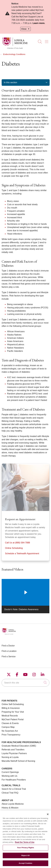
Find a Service (9, 656)
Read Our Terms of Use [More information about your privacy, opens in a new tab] (25, 844)
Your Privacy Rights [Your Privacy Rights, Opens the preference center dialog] (26, 849)
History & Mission (10, 808)
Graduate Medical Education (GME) (19, 746)
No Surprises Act (10, 731)
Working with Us (9, 776)
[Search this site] (26, 683)
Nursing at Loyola (10, 757)
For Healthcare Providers (14, 780)
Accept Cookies (26, 865)
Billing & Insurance (11, 708)
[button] (47, 41)
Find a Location (9, 651)
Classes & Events (10, 723)
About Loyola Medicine (13, 804)
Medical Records (10, 716)
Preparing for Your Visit (13, 712)
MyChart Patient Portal (13, 719)
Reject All (25, 857)
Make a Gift (7, 811)
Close (26, 29)
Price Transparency (11, 735)
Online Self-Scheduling (13, 704)
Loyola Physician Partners (14, 753)
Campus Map (8, 727)
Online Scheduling (14, 548)
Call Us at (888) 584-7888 (17, 543)
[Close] (48, 816)
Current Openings (10, 772)
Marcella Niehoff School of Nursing (18, 761)
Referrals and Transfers (13, 750)
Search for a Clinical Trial (14, 789)
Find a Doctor (8, 646)
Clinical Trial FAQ (10, 793)
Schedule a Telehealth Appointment (22, 553)
